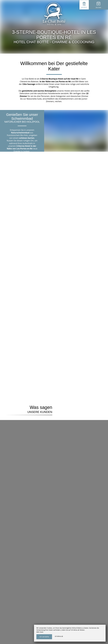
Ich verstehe (44, 637)
